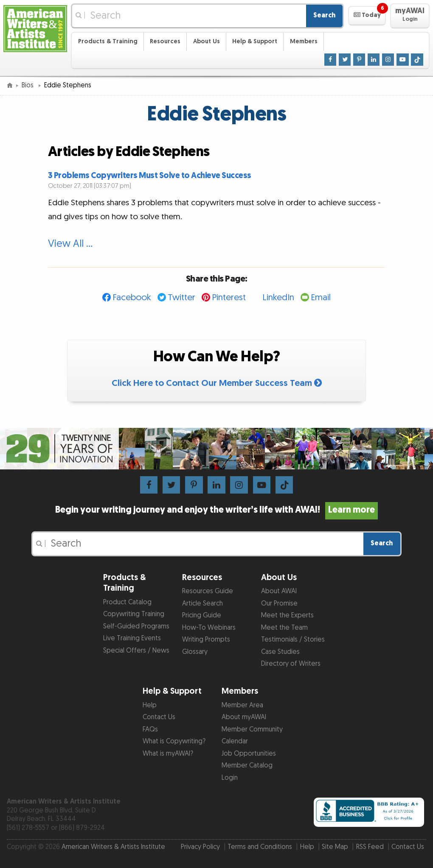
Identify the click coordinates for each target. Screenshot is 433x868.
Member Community (252, 730)
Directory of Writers (291, 664)
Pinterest (229, 297)
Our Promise (279, 604)
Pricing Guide (202, 615)
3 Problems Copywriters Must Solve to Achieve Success (150, 176)
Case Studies (280, 652)
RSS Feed (370, 847)
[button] (367, 16)
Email (321, 297)
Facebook (132, 297)
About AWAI (279, 591)
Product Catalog (127, 602)
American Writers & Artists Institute (113, 847)
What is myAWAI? (168, 754)
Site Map (335, 847)
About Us (207, 41)
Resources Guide (208, 591)
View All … (70, 244)
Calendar (235, 741)
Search (324, 15)
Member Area (242, 705)
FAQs (150, 730)
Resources (165, 41)
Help (150, 705)
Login (230, 778)
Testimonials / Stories (293, 640)
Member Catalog (247, 766)
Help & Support (255, 41)
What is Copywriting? (174, 741)
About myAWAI (244, 717)
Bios (28, 85)
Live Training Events (132, 638)
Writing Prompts (206, 640)
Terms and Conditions (260, 847)
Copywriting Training (134, 614)
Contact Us (159, 717)
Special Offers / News (136, 651)
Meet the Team (284, 628)
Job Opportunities (249, 754)
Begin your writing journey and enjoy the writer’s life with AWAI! (216, 510)
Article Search (202, 604)
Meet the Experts (287, 615)
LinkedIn (278, 297)
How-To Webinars (209, 628)
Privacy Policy (200, 847)
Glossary (195, 652)
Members (304, 41)
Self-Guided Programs (136, 627)
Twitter (181, 297)
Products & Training (108, 41)
